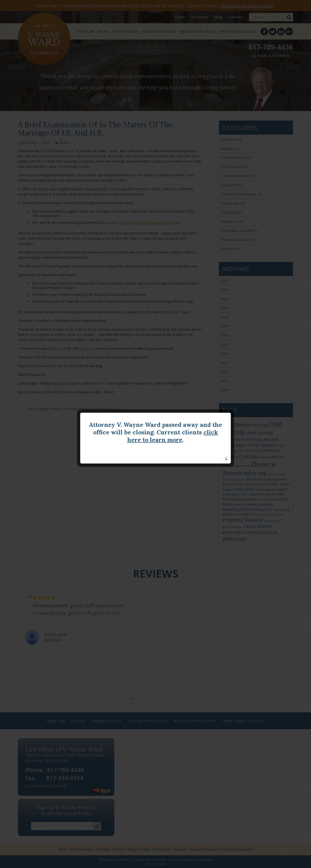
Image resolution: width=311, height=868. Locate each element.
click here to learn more (173, 436)
